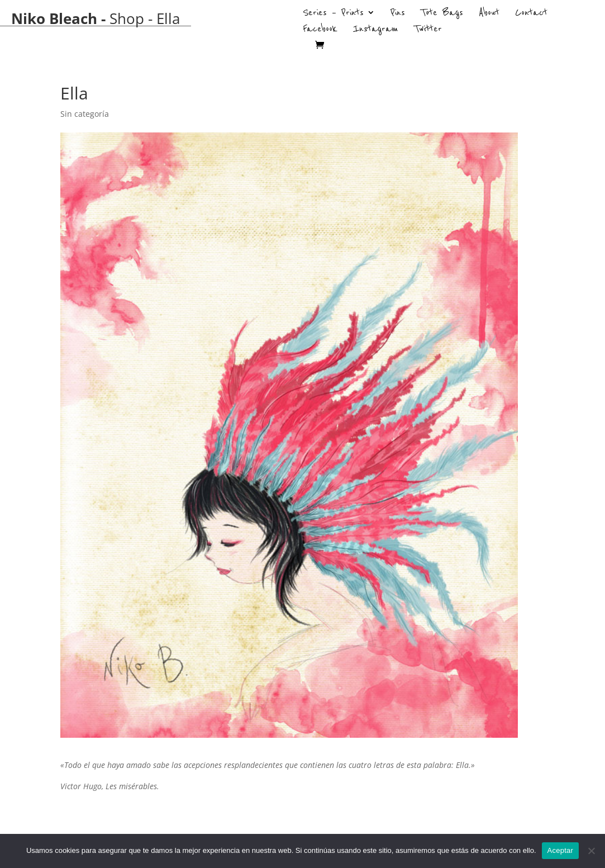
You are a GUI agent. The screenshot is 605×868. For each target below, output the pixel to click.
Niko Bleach (54, 18)
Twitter (428, 30)
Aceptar (561, 850)
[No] (591, 851)
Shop (127, 18)
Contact (531, 14)
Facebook (320, 30)
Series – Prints (333, 14)
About (489, 14)
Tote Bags (442, 14)
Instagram (376, 30)
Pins (398, 14)
